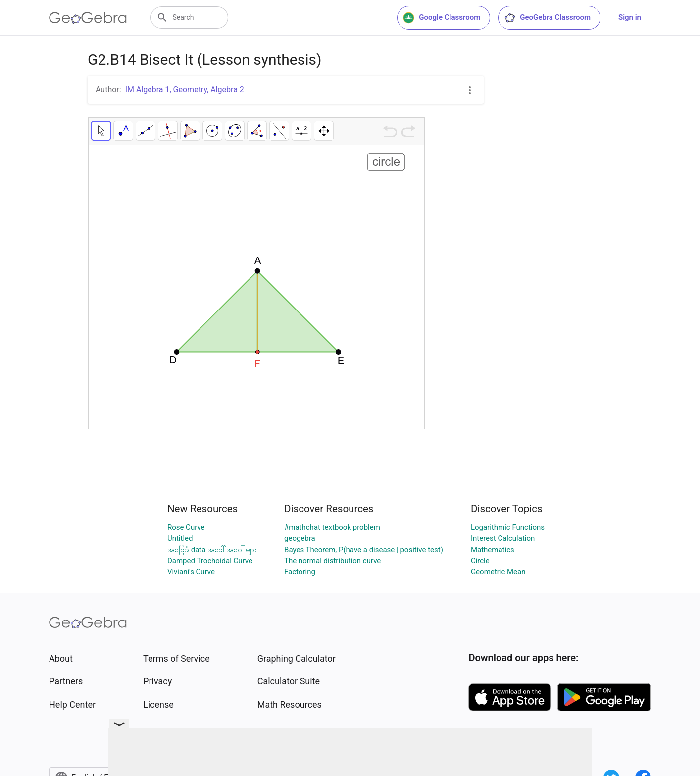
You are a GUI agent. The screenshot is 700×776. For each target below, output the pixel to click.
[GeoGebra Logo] (88, 18)
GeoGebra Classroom (547, 18)
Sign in (630, 17)
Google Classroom (442, 18)
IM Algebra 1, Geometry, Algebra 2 (185, 89)
